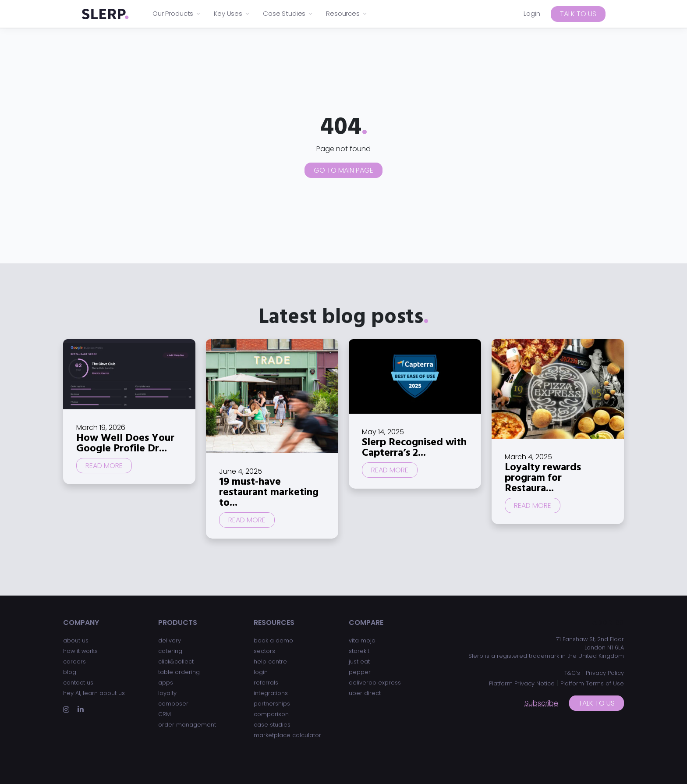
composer (173, 704)
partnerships (272, 704)
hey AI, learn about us (94, 693)
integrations (271, 693)
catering (170, 651)
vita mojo (362, 640)
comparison (271, 714)
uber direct (365, 693)
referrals (266, 683)
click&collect (176, 662)
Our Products (177, 13)
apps (166, 683)
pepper (360, 672)
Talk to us (578, 14)
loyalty (167, 693)
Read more (104, 466)
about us (76, 640)
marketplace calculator (287, 735)
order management (187, 725)
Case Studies (288, 13)
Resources (347, 13)
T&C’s (572, 673)
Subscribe (541, 703)
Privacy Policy (605, 673)
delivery (170, 640)
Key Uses (232, 13)
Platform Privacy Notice (522, 683)
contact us (78, 683)
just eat (359, 662)
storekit (359, 651)
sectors (264, 651)
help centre (270, 662)
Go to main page (343, 170)
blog (70, 672)
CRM (165, 714)
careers (74, 662)
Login (532, 13)
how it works (80, 651)
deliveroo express (375, 683)
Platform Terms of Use (592, 683)
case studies (272, 725)
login (261, 672)
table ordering (179, 672)
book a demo (273, 640)
